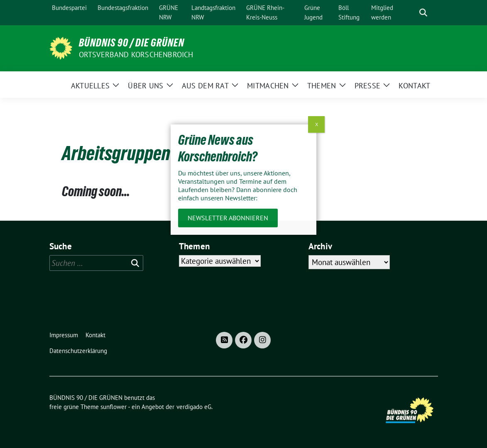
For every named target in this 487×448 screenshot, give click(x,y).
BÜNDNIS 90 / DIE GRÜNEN (132, 43)
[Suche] (411, 13)
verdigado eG (194, 407)
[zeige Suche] (423, 13)
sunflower (114, 407)
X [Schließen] (317, 124)
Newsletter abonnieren (228, 218)
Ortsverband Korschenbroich (136, 55)
